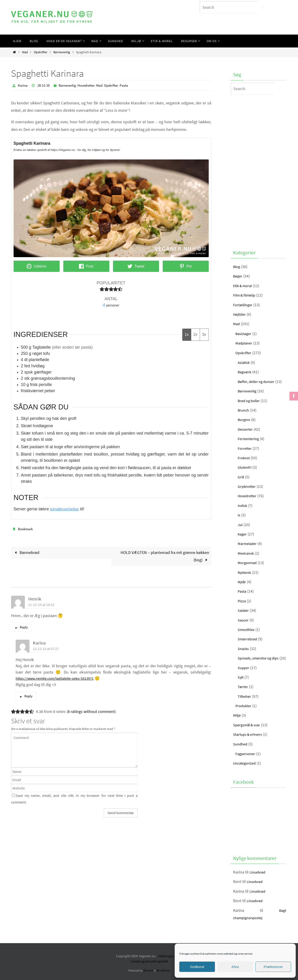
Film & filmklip (246, 295)
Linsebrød (258, 879)
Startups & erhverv (249, 742)
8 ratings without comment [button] (91, 711)
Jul (240, 525)
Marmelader (248, 543)
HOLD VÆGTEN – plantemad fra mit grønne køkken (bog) (165, 556)
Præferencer (273, 967)
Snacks (244, 649)
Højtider (240, 314)
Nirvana (148, 978)
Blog (237, 266)
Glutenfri (245, 467)
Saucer (244, 620)
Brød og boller (250, 401)
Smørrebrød (248, 639)
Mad (25, 52)
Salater (244, 610)
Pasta (131, 85)
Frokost (244, 458)
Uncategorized (246, 771)
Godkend (197, 967)
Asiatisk (244, 362)
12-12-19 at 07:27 (46, 649)
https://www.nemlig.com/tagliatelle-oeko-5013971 (60, 678)
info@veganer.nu (170, 964)
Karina (23, 85)
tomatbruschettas (66, 509)
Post (86, 266)
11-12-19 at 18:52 (41, 605)
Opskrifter (41, 52)
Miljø (237, 723)
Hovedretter (90, 85)
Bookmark (26, 529)
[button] (102, 289)
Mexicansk (247, 553)
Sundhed (241, 751)
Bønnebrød (26, 552)
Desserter (246, 429)
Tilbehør (245, 704)
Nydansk (245, 572)
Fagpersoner (246, 761)
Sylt (241, 684)
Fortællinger (244, 305)
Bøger (238, 276)
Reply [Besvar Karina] (26, 696)
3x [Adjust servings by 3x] (204, 334)
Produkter (244, 713)
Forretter (245, 448)
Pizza (242, 601)
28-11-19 (45, 85)
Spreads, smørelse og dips (262, 658)
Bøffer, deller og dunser (258, 381)
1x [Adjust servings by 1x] (187, 334)
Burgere (245, 419)
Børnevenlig (62, 52)
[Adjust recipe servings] (104, 305)
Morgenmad (248, 563)
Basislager (244, 334)
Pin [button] (186, 266)
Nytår (242, 582)
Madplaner (245, 343)
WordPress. (163, 978)
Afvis (235, 967)
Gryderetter (248, 486)
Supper (244, 675)
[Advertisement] (258, 171)
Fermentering (249, 439)
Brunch (244, 410)
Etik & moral (244, 286)
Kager (243, 534)
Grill (241, 477)
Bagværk (245, 372)
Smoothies (247, 629)
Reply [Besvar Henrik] (21, 627)
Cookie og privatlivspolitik (149, 969)
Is (239, 515)
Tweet (136, 266)
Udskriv (36, 266)
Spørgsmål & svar (248, 732)
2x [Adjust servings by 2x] (195, 334)
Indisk (243, 505)
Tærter (243, 694)
